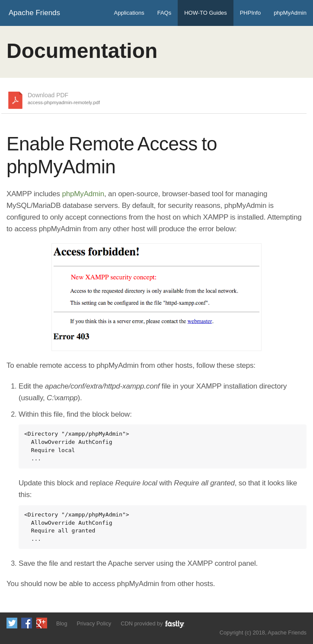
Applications (129, 13)
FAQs (164, 13)
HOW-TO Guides (205, 13)
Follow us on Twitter (12, 623)
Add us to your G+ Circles (42, 623)
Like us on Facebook (27, 623)
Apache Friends (34, 13)
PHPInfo (250, 13)
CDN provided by (153, 624)
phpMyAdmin (290, 13)
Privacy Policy (94, 623)
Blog (62, 623)
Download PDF (64, 99)
